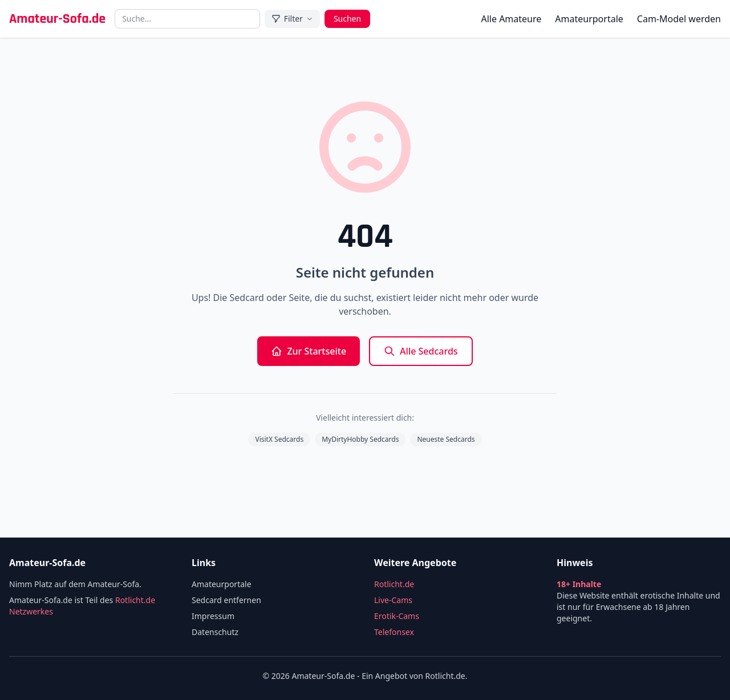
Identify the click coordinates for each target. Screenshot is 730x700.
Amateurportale (589, 19)
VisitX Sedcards (279, 439)
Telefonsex (394, 632)
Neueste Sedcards (446, 439)
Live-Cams (393, 600)
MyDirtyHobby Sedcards (360, 439)
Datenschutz (215, 632)
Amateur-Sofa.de (57, 19)
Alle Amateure (511, 19)
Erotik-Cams (397, 616)
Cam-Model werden (679, 19)
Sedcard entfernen (226, 600)
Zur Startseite (309, 351)
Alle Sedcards (421, 351)
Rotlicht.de (394, 584)
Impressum (213, 616)
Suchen (347, 19)
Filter (292, 19)
